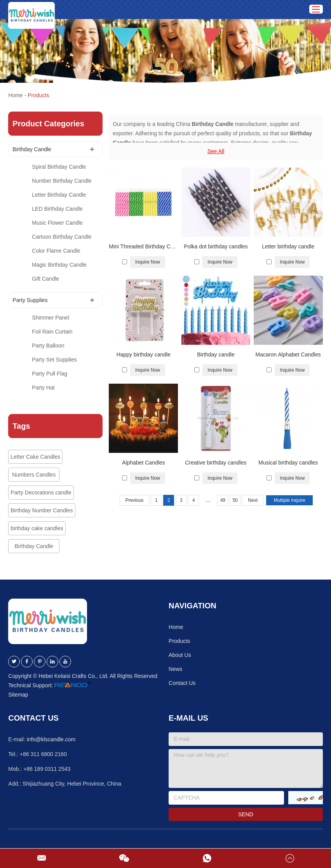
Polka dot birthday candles (216, 246)
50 (235, 500)
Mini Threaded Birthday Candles (143, 246)
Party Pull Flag (50, 374)
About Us (180, 655)
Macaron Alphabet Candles (288, 355)
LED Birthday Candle (57, 209)
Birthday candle (216, 355)
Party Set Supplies (54, 360)
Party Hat (43, 388)
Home (15, 95)
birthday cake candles (37, 528)
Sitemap (18, 695)
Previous (135, 500)
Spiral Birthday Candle (59, 167)
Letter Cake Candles (35, 457)
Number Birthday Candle (62, 181)
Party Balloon (48, 346)
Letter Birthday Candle (59, 195)
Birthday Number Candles (42, 510)
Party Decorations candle (41, 493)
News (175, 669)
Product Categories (48, 124)
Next (253, 500)
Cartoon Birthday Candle (62, 237)
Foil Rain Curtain (52, 332)
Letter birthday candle (288, 246)
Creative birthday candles (216, 463)
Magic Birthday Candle (59, 265)
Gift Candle (45, 279)
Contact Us (182, 683)
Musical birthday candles (288, 463)
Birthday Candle (32, 149)
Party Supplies (30, 300)
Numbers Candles (34, 475)
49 (223, 500)
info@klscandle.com (51, 739)
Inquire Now (148, 262)
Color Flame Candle (56, 251)
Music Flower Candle (57, 223)
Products (38, 95)
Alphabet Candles (144, 463)
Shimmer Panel (51, 318)
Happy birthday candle (144, 355)
